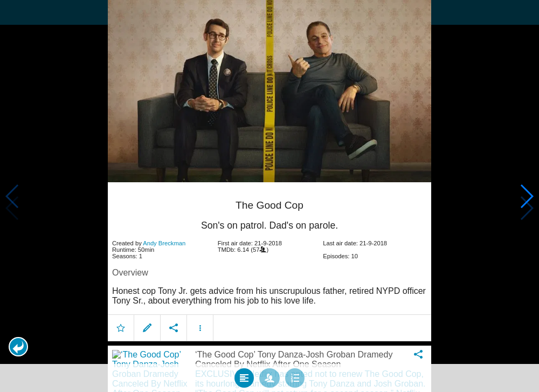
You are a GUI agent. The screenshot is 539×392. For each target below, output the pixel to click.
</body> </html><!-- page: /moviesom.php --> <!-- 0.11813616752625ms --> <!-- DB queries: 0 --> (269, 196)
